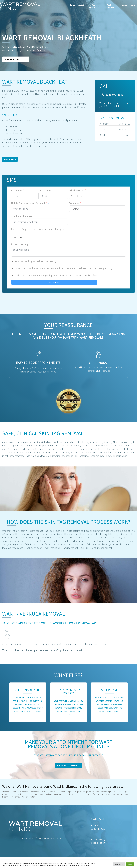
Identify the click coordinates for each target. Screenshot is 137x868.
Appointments (129, 5)
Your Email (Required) (22, 216)
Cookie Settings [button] (119, 864)
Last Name (46, 190)
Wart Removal (110, 6)
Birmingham (22, 792)
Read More (10, 159)
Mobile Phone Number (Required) (28, 203)
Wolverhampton (28, 797)
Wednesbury (118, 794)
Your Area (74, 203)
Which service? (77, 190)
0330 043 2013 (113, 95)
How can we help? (20, 244)
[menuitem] (72, 6)
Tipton (100, 794)
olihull (68, 794)
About (81, 5)
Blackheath (34, 792)
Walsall (108, 794)
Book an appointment (16, 59)
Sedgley (49, 794)
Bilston (13, 792)
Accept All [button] (130, 864)
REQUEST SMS (54, 282)
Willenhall (16, 797)
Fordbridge (122, 792)
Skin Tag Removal (91, 6)
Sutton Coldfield (90, 794)
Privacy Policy (49, 261)
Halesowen (7, 794)
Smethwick (58, 794)
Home (72, 5)
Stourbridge (77, 794)
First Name (17, 190)
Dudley (113, 792)
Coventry (82, 792)
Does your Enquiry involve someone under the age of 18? (38, 231)
